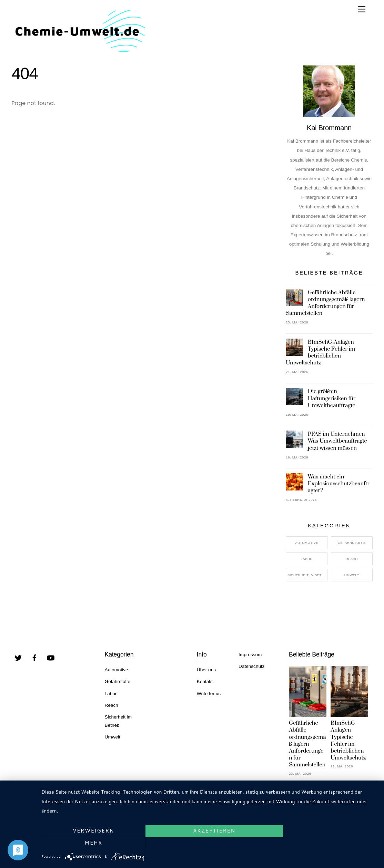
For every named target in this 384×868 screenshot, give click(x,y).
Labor (307, 559)
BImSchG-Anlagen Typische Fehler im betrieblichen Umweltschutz (320, 353)
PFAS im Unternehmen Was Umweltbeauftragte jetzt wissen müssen (337, 441)
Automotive (307, 543)
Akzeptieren (209, 843)
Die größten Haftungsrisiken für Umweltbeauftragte (332, 398)
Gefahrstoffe (352, 543)
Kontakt (205, 681)
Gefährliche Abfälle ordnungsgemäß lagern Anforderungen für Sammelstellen (325, 303)
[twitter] (18, 657)
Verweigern (92, 843)
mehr (327, 843)
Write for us (209, 694)
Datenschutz (252, 666)
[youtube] (51, 657)
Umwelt (352, 575)
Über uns (206, 670)
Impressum (250, 655)
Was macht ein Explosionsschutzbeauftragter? (339, 484)
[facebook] (34, 657)
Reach (352, 559)
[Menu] (362, 9)
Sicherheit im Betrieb (307, 575)
